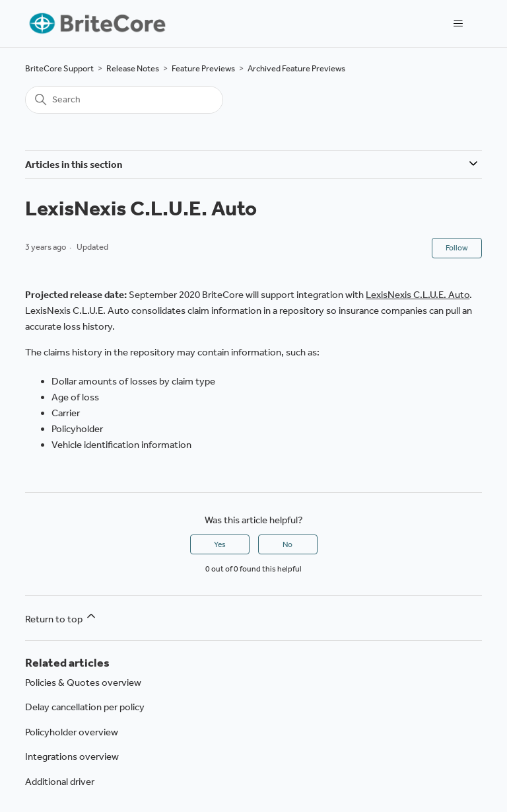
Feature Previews (203, 68)
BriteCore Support (59, 68)
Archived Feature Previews (296, 68)
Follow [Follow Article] (457, 248)
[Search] (124, 100)
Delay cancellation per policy (85, 707)
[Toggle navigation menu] (458, 24)
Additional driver (60, 782)
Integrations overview (72, 757)
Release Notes (133, 68)
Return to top (61, 617)
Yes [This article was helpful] (220, 544)
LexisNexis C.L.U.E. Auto (418, 295)
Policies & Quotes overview (83, 683)
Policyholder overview (72, 732)
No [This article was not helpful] (287, 544)
